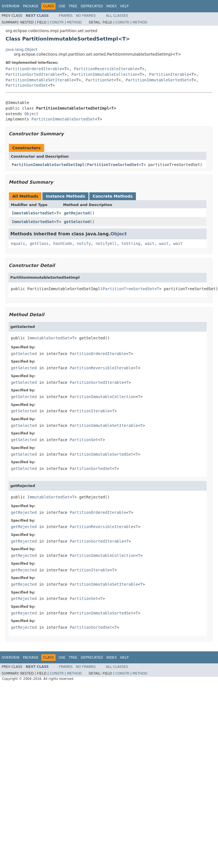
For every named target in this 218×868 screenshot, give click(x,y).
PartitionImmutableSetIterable (40, 80)
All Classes (117, 16)
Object (31, 114)
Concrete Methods (113, 196)
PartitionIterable (169, 74)
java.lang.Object (21, 49)
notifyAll (106, 243)
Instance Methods (65, 196)
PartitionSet (100, 80)
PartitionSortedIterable (33, 74)
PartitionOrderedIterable (34, 69)
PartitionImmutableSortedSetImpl (48, 165)
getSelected (77, 222)
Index (112, 6)
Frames (66, 16)
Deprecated (92, 6)
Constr (57, 22)
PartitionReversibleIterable (106, 69)
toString (131, 243)
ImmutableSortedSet (33, 213)
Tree (73, 6)
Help (124, 6)
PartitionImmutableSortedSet (157, 80)
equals (18, 243)
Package (31, 6)
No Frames (86, 16)
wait (150, 243)
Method (74, 22)
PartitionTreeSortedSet (113, 165)
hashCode (63, 243)
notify (84, 243)
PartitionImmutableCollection (104, 74)
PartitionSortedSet (27, 85)
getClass (39, 243)
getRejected (77, 213)
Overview (11, 6)
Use (62, 6)
